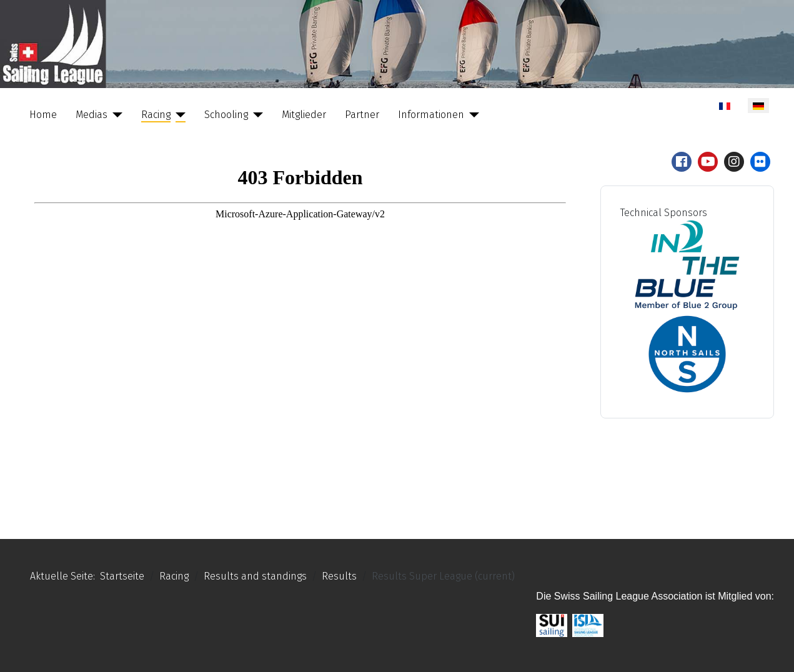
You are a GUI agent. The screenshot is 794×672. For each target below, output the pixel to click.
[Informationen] (472, 115)
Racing (156, 115)
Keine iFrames (300, 333)
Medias (92, 115)
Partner (362, 115)
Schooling (226, 115)
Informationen (431, 115)
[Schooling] (256, 115)
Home (43, 115)
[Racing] (178, 115)
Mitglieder (304, 115)
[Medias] (115, 115)
